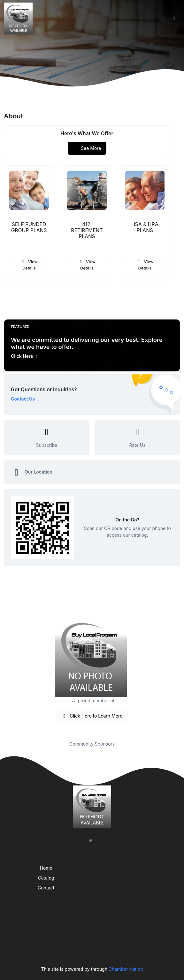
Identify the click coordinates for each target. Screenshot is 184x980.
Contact (46, 888)
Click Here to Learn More (92, 716)
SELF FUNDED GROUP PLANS (29, 227)
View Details (29, 265)
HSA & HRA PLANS (145, 227)
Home (46, 868)
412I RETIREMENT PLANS (87, 230)
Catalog (46, 878)
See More (87, 148)
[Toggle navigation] (174, 18)
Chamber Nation (126, 969)
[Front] (19, 18)
